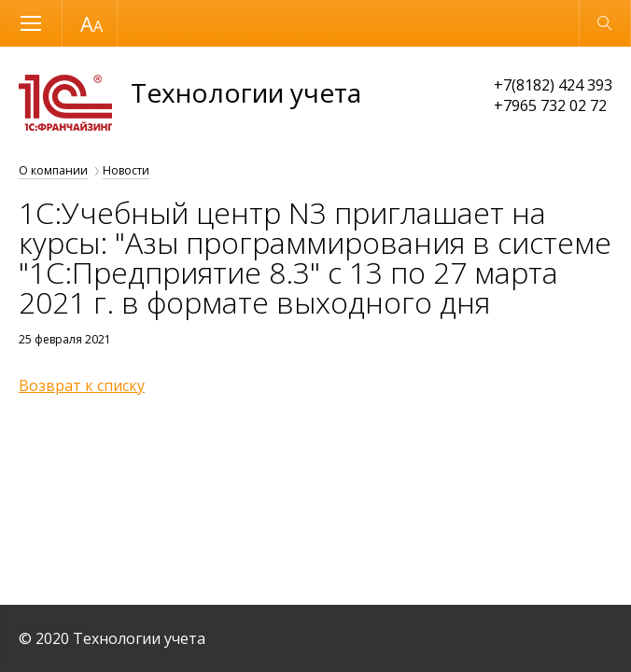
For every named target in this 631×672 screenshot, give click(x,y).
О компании (53, 170)
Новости (126, 170)
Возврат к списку (82, 385)
